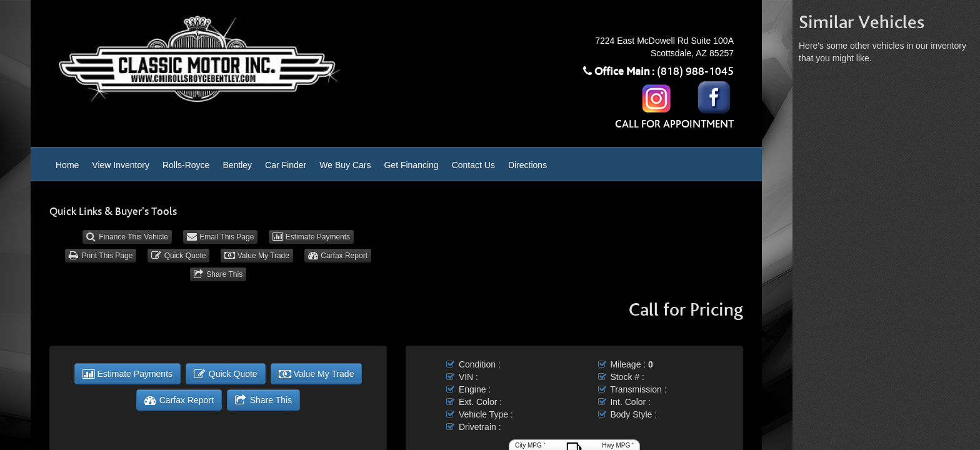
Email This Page (221, 237)
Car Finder (286, 165)
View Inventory (121, 165)
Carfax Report (338, 256)
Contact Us (473, 165)
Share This (218, 274)
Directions (527, 165)
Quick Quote (178, 256)
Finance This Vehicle (127, 237)
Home (67, 165)
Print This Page (101, 256)
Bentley (237, 165)
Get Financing (411, 165)
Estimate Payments (311, 237)
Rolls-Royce (186, 165)
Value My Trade (257, 256)
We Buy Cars (345, 165)
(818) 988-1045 (695, 72)
